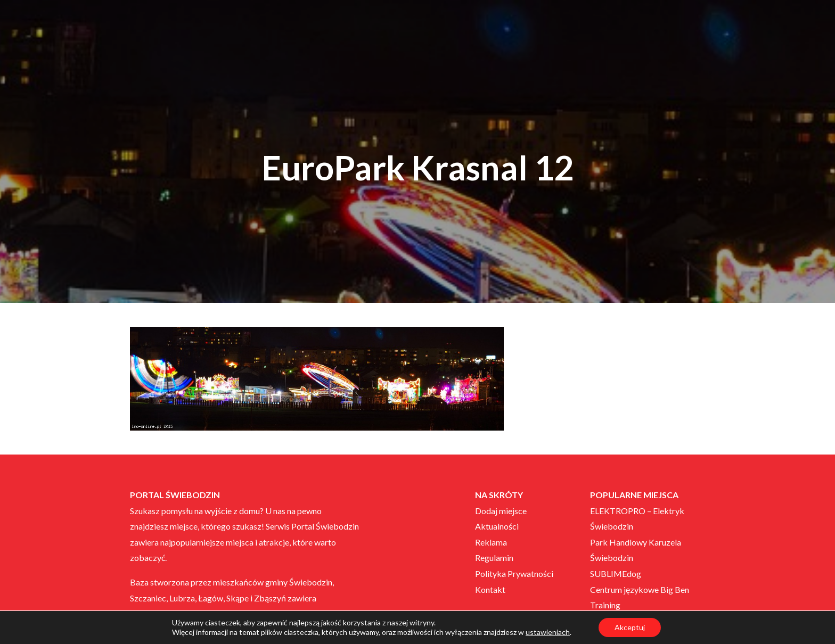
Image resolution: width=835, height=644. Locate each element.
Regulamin (494, 558)
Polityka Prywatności (514, 573)
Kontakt (490, 589)
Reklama (491, 542)
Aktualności (497, 526)
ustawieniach (548, 632)
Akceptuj (630, 627)
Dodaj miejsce (501, 511)
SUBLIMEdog (616, 573)
